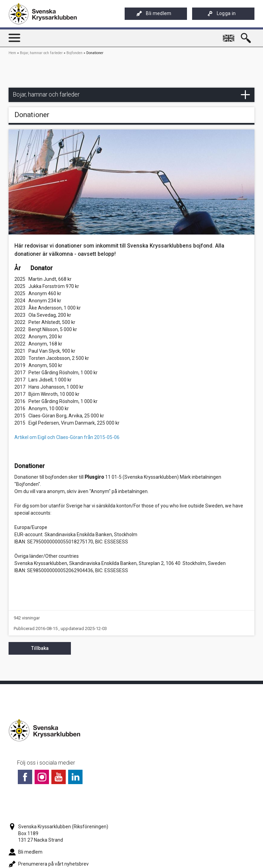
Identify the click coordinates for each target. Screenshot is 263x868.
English (230, 35)
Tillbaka (40, 648)
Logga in (222, 14)
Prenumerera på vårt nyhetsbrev (49, 864)
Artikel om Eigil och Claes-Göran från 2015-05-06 (67, 437)
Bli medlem (154, 14)
